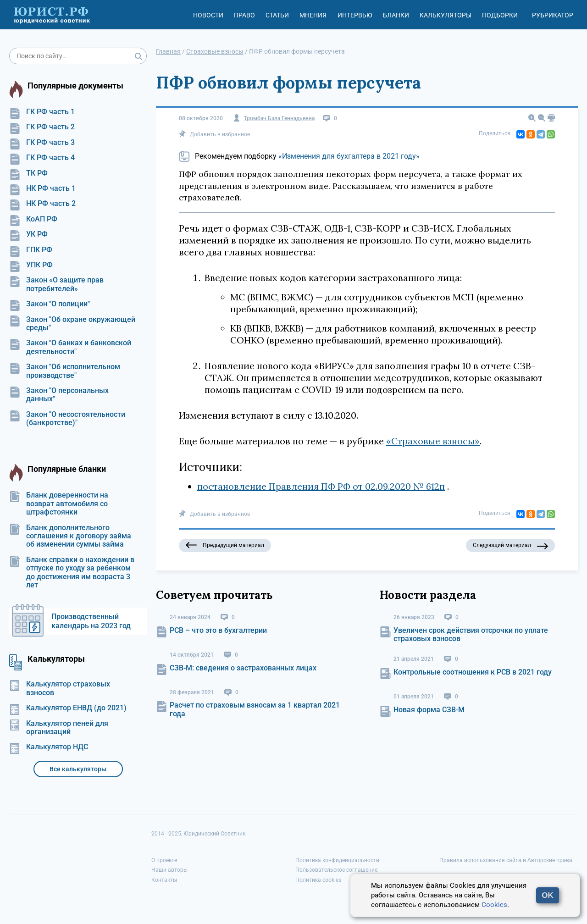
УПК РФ (31, 265)
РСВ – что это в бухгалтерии (218, 630)
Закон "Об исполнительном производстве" (65, 371)
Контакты (164, 880)
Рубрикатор (553, 15)
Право (244, 15)
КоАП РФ (33, 219)
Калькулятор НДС (49, 747)
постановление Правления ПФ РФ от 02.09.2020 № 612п (321, 486)
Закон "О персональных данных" (59, 395)
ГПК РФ (31, 250)
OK (548, 895)
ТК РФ (28, 173)
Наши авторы (169, 870)
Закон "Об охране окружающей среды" (72, 324)
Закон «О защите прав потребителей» (56, 284)
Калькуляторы (446, 15)
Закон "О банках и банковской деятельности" (70, 347)
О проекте (164, 860)
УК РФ (28, 234)
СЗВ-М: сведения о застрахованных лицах (243, 668)
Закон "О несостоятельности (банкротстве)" (67, 419)
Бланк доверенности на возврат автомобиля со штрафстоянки (59, 504)
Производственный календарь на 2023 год (91, 621)
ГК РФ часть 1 (42, 112)
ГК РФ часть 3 (42, 143)
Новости (208, 15)
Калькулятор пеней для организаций (59, 728)
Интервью (355, 15)
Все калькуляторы (78, 769)
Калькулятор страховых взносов (60, 688)
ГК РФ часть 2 (42, 127)
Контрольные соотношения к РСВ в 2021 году (473, 672)
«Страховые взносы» (433, 441)
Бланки (396, 15)
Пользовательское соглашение (336, 870)
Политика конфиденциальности (337, 860)
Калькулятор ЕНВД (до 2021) (68, 708)
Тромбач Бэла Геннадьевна (279, 119)
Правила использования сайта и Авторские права (506, 860)
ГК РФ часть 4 (42, 158)
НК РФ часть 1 (42, 188)
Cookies (494, 905)
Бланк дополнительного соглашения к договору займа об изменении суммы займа (70, 536)
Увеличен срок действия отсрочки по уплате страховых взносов (471, 634)
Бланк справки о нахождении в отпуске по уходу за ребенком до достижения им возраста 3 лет (72, 573)
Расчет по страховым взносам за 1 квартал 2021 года (255, 709)
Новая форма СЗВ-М (429, 710)
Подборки (500, 15)
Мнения (313, 15)
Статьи (277, 15)
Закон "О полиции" (50, 304)
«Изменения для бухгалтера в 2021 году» (349, 156)
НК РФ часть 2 (42, 204)
